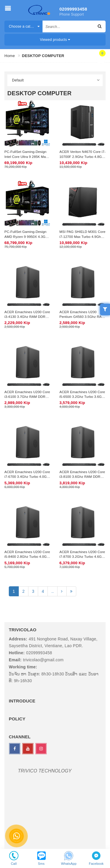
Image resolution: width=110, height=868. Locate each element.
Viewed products (55, 40)
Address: (18, 639)
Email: (15, 660)
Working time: (23, 667)
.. (53, 591)
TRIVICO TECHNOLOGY (45, 771)
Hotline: (17, 653)
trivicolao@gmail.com (43, 660)
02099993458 (71, 9)
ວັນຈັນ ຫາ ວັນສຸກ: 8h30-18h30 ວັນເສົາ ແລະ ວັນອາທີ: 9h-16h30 (54, 677)
